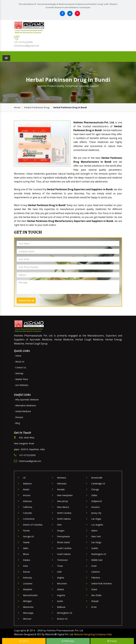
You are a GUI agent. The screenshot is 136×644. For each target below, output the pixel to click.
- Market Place (21, 379)
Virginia (60, 578)
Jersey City (96, 513)
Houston (95, 507)
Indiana (26, 560)
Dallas (94, 495)
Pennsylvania (63, 536)
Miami (94, 531)
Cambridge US (98, 484)
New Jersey (63, 501)
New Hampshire (65, 495)
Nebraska (62, 484)
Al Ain (94, 607)
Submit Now (26, 301)
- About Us (19, 362)
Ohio (59, 525)
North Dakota (64, 519)
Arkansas (27, 501)
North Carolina (64, 513)
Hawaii (26, 542)
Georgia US (28, 536)
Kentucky (27, 578)
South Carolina (64, 548)
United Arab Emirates (102, 583)
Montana (61, 478)
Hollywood (96, 501)
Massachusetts (30, 595)
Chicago (95, 489)
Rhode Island (63, 542)
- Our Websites (21, 385)
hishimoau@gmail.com (27, 46)
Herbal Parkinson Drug (37, 107)
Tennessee (62, 560)
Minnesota (28, 607)
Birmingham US (65, 613)
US (24, 478)
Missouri (27, 619)
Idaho (26, 548)
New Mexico (63, 507)
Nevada (61, 489)
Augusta (61, 595)
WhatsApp (68, 641)
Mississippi (28, 613)
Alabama (27, 484)
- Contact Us (20, 367)
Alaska (26, 489)
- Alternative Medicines (25, 405)
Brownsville (97, 478)
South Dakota (64, 554)
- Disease (19, 417)
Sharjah (95, 601)
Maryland (27, 589)
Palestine (96, 578)
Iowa (25, 566)
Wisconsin (62, 583)
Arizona (27, 495)
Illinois (26, 554)
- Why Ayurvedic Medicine (26, 400)
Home (17, 107)
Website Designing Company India (93, 634)
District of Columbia (33, 525)
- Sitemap (19, 373)
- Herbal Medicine (22, 411)
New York (96, 536)
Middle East (97, 560)
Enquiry (112, 641)
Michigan (27, 601)
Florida (26, 531)
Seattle (95, 548)
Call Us (24, 641)
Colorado (27, 513)
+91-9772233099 (23, 42)
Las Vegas (96, 519)
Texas (60, 566)
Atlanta (60, 589)
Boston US (62, 619)
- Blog (17, 423)
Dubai (94, 589)
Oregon (61, 531)
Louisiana (28, 583)
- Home (18, 356)
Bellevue (61, 607)
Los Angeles (97, 525)
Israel (94, 566)
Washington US (99, 554)
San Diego (96, 542)
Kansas (26, 572)
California (28, 507)
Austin (60, 601)
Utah (59, 572)
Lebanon (96, 572)
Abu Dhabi (96, 595)
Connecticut (29, 519)
